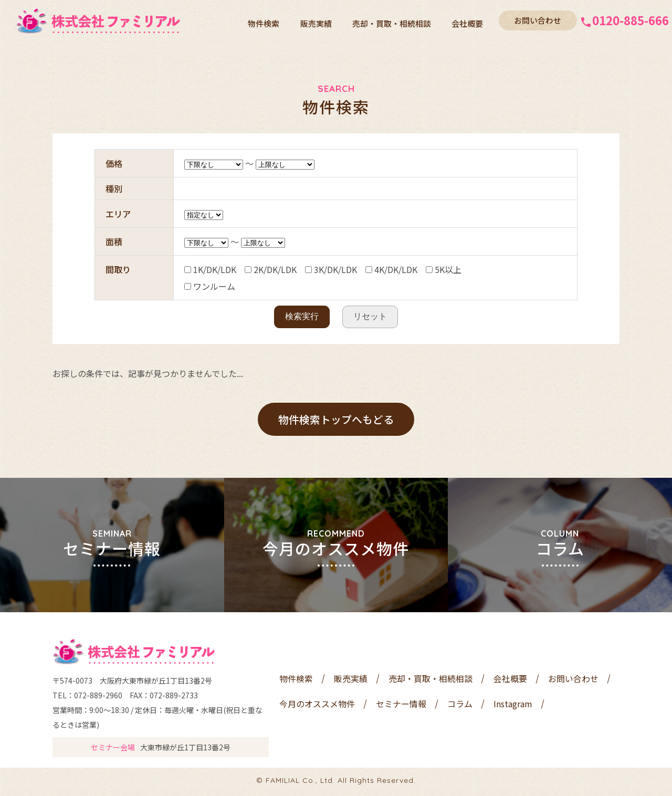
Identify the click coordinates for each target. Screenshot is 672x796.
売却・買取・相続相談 (397, 21)
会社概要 (469, 21)
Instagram (513, 706)
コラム (460, 706)
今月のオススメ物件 (317, 706)
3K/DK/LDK (331, 269)
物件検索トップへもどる (336, 419)
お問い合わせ (535, 20)
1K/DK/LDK (210, 269)
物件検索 (277, 21)
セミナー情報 (401, 706)
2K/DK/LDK (271, 269)
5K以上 (444, 269)
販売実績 (325, 21)
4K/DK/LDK (391, 269)
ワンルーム (210, 286)
